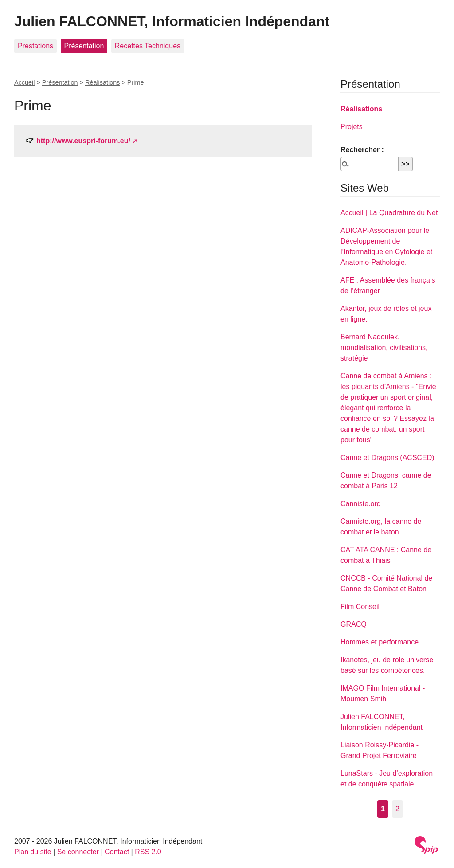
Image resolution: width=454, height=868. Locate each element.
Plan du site (33, 852)
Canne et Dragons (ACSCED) (387, 458)
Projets (352, 127)
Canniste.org (361, 504)
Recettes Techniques (148, 46)
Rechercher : (362, 150)
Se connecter (78, 852)
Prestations (35, 46)
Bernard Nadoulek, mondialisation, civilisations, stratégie (384, 348)
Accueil (24, 82)
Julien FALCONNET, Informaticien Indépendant (172, 21)
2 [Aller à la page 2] (397, 809)
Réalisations (102, 82)
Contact (117, 852)
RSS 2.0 (148, 852)
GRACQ (354, 624)
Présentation (84, 46)
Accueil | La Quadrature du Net (389, 213)
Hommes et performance (380, 642)
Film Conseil (360, 607)
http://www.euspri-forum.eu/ (83, 141)
